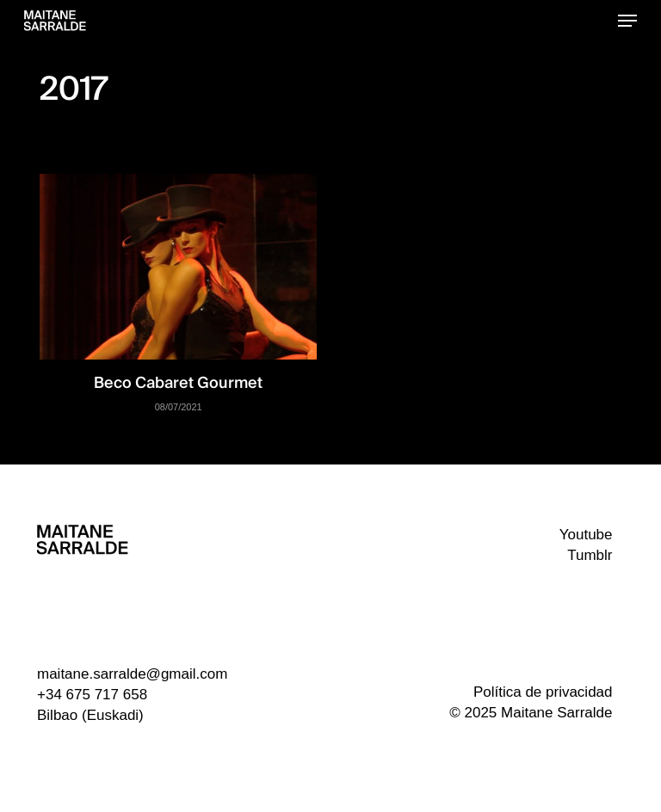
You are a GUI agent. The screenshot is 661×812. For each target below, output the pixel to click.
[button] (627, 21)
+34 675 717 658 (92, 695)
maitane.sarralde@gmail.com (132, 674)
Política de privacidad (543, 692)
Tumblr (590, 555)
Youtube (586, 535)
